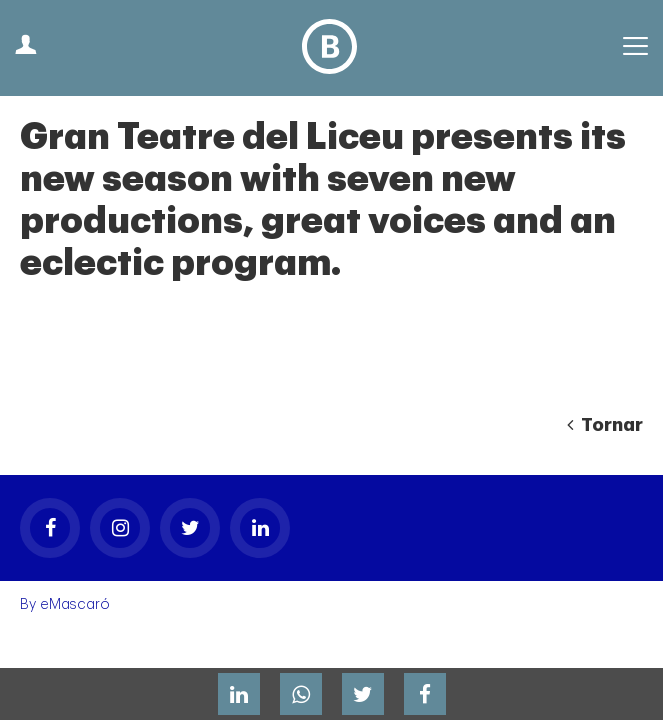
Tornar (605, 425)
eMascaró (75, 604)
